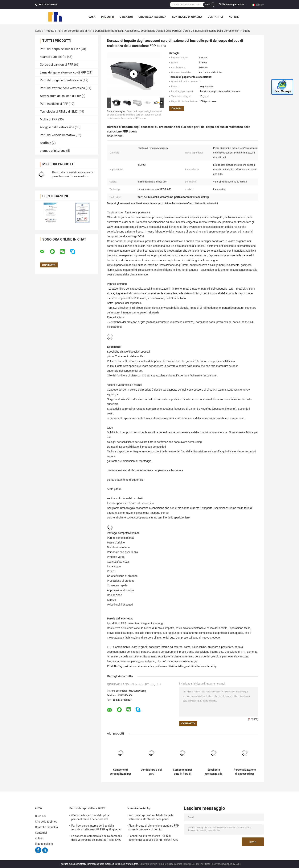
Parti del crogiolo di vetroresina (61, 80)
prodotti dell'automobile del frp (201, 666)
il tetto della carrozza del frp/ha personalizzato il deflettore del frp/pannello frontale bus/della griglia (94, 818)
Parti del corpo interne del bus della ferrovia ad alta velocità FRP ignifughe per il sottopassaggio (96, 828)
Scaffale (45, 143)
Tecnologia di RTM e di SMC (59, 112)
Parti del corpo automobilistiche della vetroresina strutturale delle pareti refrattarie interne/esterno (151, 818)
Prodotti (108, 17)
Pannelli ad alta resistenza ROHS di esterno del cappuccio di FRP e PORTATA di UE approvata (153, 838)
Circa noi (126, 17)
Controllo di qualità (187, 17)
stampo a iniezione (53, 151)
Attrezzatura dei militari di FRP (60, 96)
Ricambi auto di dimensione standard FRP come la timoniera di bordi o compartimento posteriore (154, 828)
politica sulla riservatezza (74, 864)
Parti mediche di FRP (54, 104)
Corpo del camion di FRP (57, 65)
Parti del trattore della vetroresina (62, 88)
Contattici (215, 17)
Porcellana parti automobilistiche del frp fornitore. (114, 864)
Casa (92, 17)
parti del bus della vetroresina (139, 666)
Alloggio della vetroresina (57, 127)
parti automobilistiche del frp (169, 666)
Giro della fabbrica (152, 17)
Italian (260, 5)
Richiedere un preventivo (231, 4)
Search (209, 5)
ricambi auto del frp (53, 57)
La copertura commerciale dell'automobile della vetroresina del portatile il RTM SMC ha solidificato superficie (97, 838)
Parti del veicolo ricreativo (57, 135)
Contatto (177, 108)
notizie (234, 17)
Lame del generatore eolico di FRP (63, 72)
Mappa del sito (44, 844)
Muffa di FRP (49, 119)
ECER (238, 864)
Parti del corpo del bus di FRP (75, 31)
